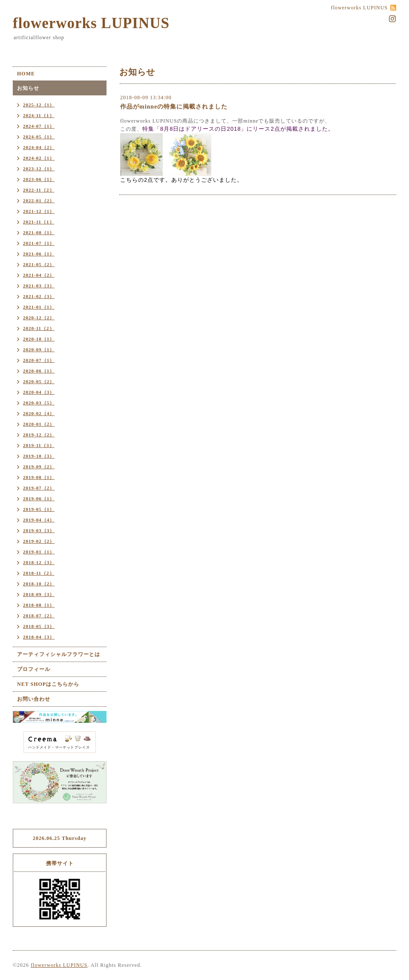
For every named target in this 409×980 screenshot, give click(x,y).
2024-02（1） (39, 158)
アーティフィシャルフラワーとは (59, 654)
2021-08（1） (39, 232)
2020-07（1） (39, 360)
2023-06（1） (39, 179)
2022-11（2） (39, 190)
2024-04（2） (39, 147)
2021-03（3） (39, 286)
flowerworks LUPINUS (91, 23)
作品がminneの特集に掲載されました (174, 107)
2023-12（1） (39, 169)
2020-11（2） (39, 328)
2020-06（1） (39, 371)
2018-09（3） (39, 594)
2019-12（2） (39, 435)
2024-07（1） (39, 126)
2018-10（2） (39, 584)
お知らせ (28, 88)
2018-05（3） (39, 626)
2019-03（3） (39, 530)
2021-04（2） (39, 275)
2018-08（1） (39, 605)
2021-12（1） (39, 211)
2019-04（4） (39, 520)
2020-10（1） (39, 339)
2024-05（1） (39, 137)
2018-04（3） (39, 637)
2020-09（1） (39, 350)
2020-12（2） (39, 318)
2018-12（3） (39, 562)
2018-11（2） (39, 573)
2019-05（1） (39, 509)
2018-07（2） (39, 616)
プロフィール (34, 669)
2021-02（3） (39, 296)
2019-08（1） (39, 477)
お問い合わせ (34, 699)
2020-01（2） (39, 424)
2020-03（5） (39, 403)
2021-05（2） (39, 264)
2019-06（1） (39, 499)
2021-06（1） (39, 254)
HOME (26, 74)
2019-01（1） (39, 552)
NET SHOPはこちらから (48, 684)
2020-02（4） (39, 413)
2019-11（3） (39, 445)
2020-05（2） (39, 381)
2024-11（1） (39, 115)
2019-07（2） (39, 488)
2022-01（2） (39, 201)
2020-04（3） (39, 392)
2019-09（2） (39, 467)
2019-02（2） (39, 541)
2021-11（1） (39, 222)
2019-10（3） (39, 456)
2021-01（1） (39, 307)
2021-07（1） (39, 243)
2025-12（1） (39, 105)
